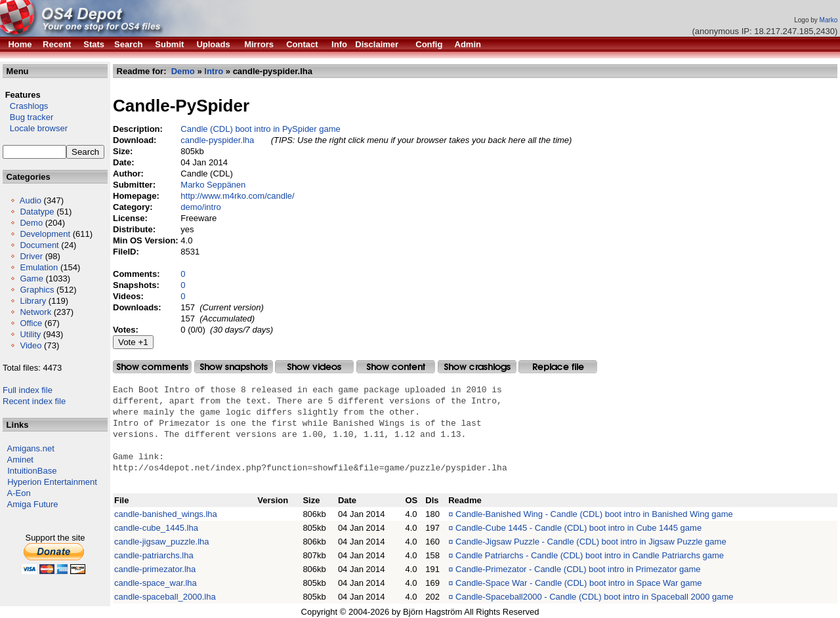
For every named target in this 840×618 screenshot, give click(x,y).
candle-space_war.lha (156, 583)
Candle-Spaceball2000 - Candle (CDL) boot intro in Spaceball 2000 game (594, 597)
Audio (31, 200)
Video (31, 345)
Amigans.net (31, 448)
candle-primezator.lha (155, 569)
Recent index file (34, 401)
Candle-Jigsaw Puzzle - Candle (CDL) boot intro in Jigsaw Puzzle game (591, 542)
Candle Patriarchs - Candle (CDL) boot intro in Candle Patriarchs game (590, 555)
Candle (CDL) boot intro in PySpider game (261, 129)
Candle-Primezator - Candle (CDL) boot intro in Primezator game (578, 569)
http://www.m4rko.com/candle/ (237, 196)
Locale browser (35, 128)
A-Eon (19, 493)
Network (35, 312)
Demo (31, 223)
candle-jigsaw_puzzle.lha (162, 542)
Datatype (37, 212)
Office (31, 323)
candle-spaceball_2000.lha (165, 597)
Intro (214, 71)
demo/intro (200, 207)
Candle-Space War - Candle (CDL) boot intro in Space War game (578, 583)
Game (31, 278)
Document (39, 245)
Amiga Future (33, 504)
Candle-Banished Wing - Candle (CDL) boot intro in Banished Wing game (594, 514)
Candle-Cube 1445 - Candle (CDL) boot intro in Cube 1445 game (578, 528)
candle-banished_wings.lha (166, 514)
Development (45, 234)
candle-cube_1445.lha (156, 528)
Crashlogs (25, 106)
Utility (30, 334)
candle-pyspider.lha (217, 140)
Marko (829, 20)
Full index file (28, 390)
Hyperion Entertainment (52, 482)
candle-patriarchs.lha (154, 555)
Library (33, 301)
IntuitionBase (32, 471)
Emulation (39, 267)
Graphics (37, 290)
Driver (31, 256)
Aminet (20, 460)
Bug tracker (28, 117)
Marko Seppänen (213, 185)
